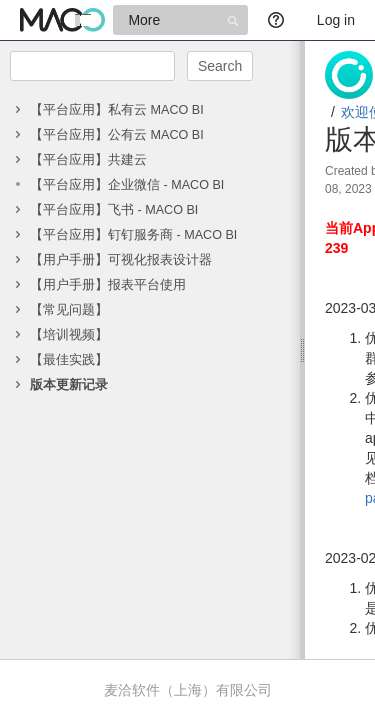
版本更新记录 (69, 385)
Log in (336, 20)
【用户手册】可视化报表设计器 (121, 260)
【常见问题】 (69, 310)
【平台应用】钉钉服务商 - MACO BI (133, 235)
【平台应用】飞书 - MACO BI (114, 210)
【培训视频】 (69, 335)
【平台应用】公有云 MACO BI (117, 135)
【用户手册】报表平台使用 (108, 285)
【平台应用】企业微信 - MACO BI (127, 185)
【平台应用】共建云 (88, 160)
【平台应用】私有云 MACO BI (117, 110)
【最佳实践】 (69, 360)
